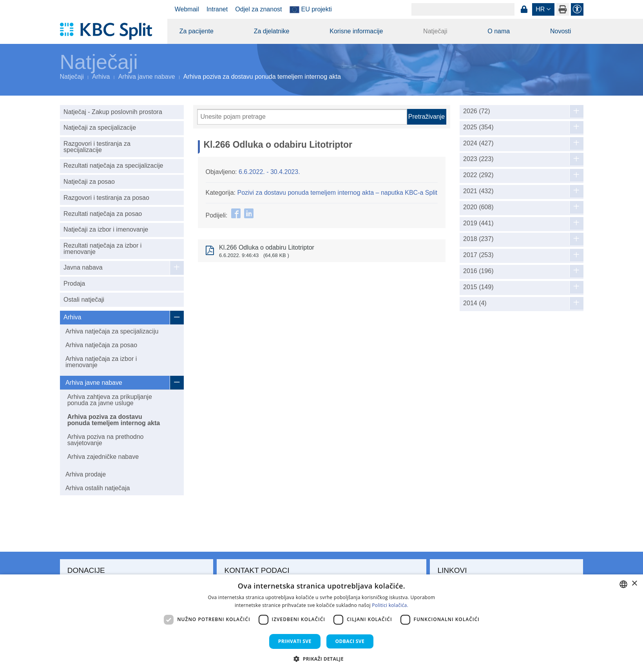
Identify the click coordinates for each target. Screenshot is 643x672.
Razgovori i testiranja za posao (106, 198)
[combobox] (623, 584)
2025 (478, 127)
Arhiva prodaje (86, 474)
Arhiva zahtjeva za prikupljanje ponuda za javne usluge (110, 400)
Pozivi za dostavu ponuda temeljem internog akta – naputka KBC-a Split (337, 193)
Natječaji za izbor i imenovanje (106, 229)
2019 (478, 223)
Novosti (561, 31)
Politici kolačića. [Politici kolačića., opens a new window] (390, 605)
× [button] (634, 584)
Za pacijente (197, 31)
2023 (478, 159)
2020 (478, 207)
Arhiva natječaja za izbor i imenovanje (101, 362)
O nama (499, 31)
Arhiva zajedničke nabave (103, 457)
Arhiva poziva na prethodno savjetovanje (106, 440)
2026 (477, 111)
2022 (478, 175)
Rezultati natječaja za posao (103, 214)
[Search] (463, 9)
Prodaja (74, 283)
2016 (478, 271)
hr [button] (540, 9)
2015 (478, 287)
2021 (478, 191)
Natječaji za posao (89, 182)
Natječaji (435, 31)
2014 (475, 303)
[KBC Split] (110, 31)
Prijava (524, 9)
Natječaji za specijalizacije (100, 128)
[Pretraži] (302, 117)
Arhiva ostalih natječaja (98, 488)
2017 (478, 255)
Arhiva (101, 77)
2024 (478, 143)
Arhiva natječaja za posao (101, 345)
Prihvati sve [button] (295, 641)
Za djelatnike (272, 31)
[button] (321, 659)
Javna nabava (83, 267)
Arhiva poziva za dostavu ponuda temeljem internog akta (114, 420)
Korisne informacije (356, 31)
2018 (478, 239)
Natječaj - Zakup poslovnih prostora (113, 112)
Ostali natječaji (84, 300)
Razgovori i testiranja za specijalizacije (97, 147)
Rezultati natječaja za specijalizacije (113, 166)
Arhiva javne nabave (147, 77)
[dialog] (321, 623)
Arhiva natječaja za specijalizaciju (112, 331)
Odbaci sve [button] (350, 641)
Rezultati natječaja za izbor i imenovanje (102, 249)
